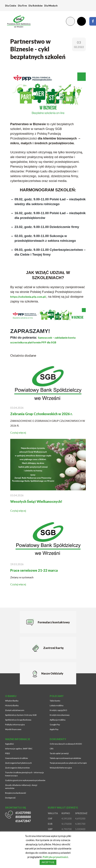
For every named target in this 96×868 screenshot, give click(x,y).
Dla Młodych (51, 6)
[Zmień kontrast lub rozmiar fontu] (70, 21)
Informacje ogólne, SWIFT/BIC (19, 749)
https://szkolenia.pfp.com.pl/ (28, 297)
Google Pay (55, 725)
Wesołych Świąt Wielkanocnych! (36, 501)
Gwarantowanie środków (16, 758)
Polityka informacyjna (15, 725)
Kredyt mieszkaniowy (60, 715)
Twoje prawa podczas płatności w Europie (68, 763)
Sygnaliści (9, 744)
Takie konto (55, 701)
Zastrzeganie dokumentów (17, 768)
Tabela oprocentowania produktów (65, 758)
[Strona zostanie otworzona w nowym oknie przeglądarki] (93, 21)
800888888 (23, 817)
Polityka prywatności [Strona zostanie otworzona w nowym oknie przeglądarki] (55, 857)
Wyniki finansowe (13, 729)
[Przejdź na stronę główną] (17, 21)
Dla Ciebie (11, 6)
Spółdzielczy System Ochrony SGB (21, 715)
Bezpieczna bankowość (16, 793)
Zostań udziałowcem (15, 710)
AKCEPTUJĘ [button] (48, 862)
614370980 (23, 813)
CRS (52, 749)
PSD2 (8, 753)
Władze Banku (12, 701)
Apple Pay (54, 729)
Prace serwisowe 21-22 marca (34, 570)
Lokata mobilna (57, 705)
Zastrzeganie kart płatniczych (18, 763)
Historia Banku (12, 705)
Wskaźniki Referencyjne (61, 768)
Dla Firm (22, 6)
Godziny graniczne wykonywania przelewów (25, 780)
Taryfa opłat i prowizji (59, 753)
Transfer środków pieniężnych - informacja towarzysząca (24, 774)
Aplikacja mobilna (58, 720)
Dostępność (10, 798)
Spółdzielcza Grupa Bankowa (18, 720)
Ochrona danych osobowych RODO (66, 744)
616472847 (23, 821)
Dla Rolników (36, 6)
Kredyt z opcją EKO (58, 710)
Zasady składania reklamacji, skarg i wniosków (21, 787)
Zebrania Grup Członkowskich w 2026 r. (41, 414)
